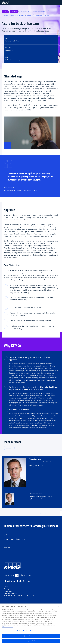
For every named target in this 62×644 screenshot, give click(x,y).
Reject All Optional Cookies (31, 636)
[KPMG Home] (5, 2)
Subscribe (26, 576)
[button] (59, 2)
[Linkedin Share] (17, 575)
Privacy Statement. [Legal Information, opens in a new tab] (8, 627)
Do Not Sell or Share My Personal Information (20, 596)
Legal (6, 586)
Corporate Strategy (9, 16)
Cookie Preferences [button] (11, 594)
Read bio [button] (37, 466)
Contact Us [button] (8, 448)
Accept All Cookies (31, 641)
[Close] (59, 607)
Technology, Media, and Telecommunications (34, 12)
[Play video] (7, 145)
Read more (7, 547)
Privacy (6, 589)
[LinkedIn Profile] (32, 499)
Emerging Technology (26, 16)
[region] (31, 624)
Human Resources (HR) (43, 16)
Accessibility (8, 591)
